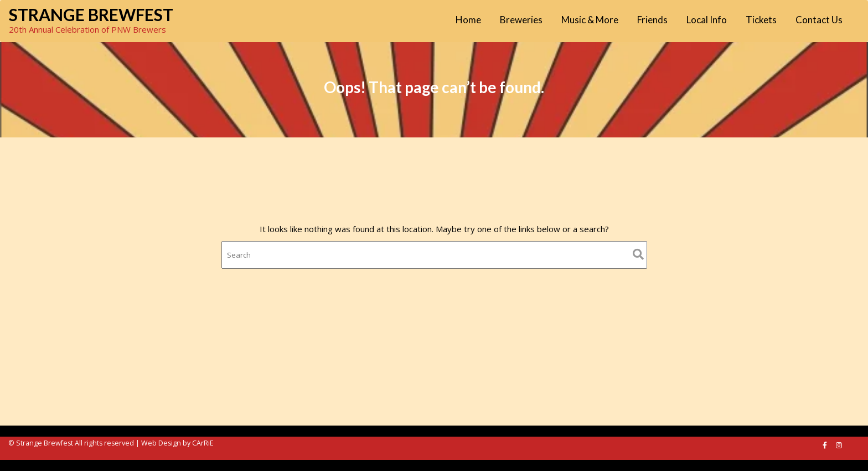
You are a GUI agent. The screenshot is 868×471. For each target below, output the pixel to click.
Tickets (761, 20)
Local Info (707, 20)
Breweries (521, 20)
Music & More (590, 20)
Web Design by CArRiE (177, 443)
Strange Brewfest (91, 14)
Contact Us (819, 20)
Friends (652, 20)
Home (468, 20)
